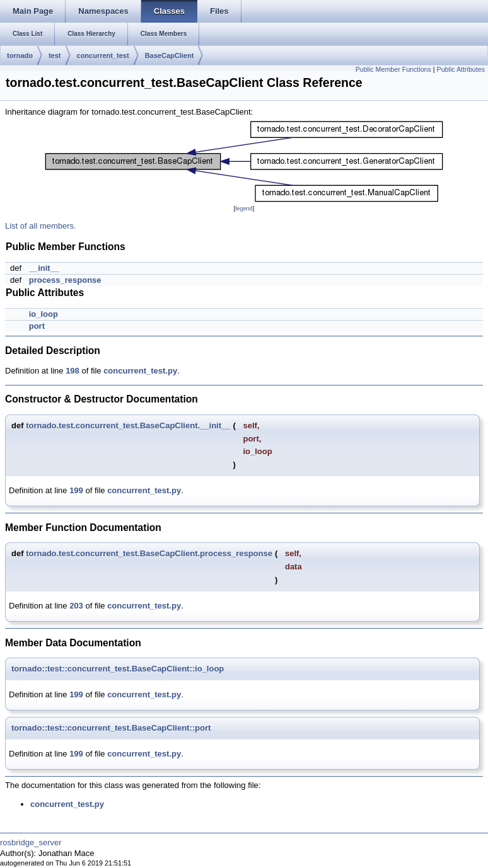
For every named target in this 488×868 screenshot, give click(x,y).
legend (244, 208)
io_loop (44, 314)
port (37, 326)
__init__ (44, 268)
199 (76, 490)
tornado (20, 55)
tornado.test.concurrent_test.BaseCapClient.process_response (149, 553)
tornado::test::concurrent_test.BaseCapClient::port (111, 728)
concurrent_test (103, 55)
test (55, 55)
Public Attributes (461, 69)
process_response (65, 280)
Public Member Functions (393, 69)
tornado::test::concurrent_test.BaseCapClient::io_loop (118, 669)
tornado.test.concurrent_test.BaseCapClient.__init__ (128, 425)
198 (73, 371)
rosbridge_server (31, 842)
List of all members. (41, 226)
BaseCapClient (170, 55)
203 (76, 606)
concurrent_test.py (140, 371)
